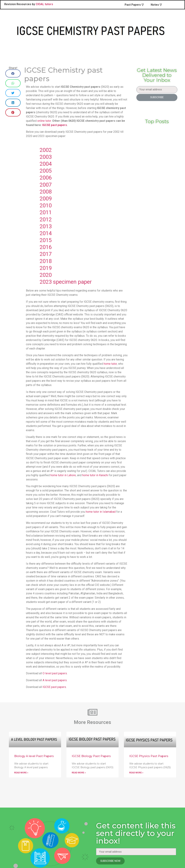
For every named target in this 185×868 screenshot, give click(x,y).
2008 (46, 192)
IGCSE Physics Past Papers (149, 756)
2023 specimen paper (66, 282)
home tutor (110, 364)
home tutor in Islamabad (101, 512)
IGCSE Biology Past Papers (91, 756)
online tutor (44, 121)
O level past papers (55, 673)
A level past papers (55, 680)
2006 (46, 178)
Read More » (21, 773)
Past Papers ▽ (134, 5)
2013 (46, 226)
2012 (46, 219)
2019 (46, 268)
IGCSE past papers (55, 125)
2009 (46, 199)
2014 (46, 233)
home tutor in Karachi (95, 475)
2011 (46, 212)
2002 (46, 150)
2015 (46, 240)
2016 (46, 247)
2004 (46, 164)
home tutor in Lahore (63, 475)
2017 (46, 254)
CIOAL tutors (44, 4)
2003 (46, 157)
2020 (46, 275)
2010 (46, 205)
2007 (46, 185)
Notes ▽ (156, 5)
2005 (46, 171)
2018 (46, 261)
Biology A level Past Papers (34, 756)
